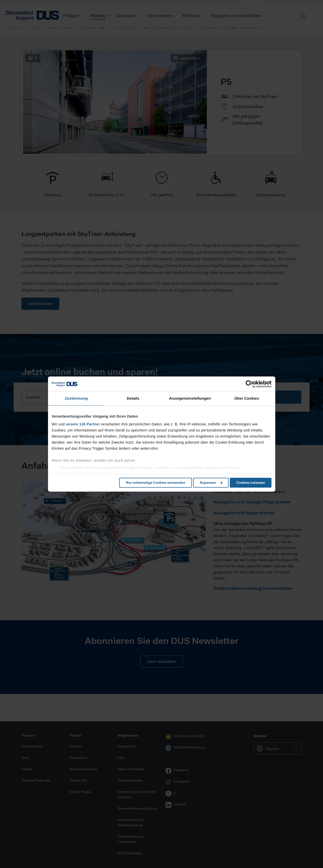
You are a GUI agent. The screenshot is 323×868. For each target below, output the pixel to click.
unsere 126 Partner (83, 424)
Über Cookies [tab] (247, 398)
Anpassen (211, 483)
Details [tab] (133, 398)
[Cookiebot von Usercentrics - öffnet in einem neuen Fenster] (249, 384)
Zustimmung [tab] (76, 398)
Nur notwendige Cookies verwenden (156, 483)
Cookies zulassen (251, 483)
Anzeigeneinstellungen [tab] (190, 398)
